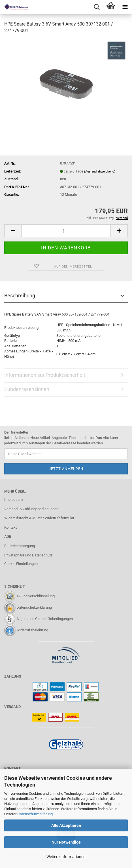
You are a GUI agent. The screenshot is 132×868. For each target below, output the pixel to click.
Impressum (13, 500)
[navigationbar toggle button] (125, 7)
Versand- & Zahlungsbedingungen (31, 509)
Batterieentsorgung (20, 546)
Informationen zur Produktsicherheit (45, 375)
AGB (8, 536)
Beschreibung (20, 296)
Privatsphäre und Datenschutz (28, 555)
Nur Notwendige (66, 842)
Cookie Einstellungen (21, 564)
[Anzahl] (66, 231)
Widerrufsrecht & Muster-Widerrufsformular (39, 518)
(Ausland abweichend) (100, 172)
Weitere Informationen (66, 857)
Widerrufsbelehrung (32, 630)
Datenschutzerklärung (35, 814)
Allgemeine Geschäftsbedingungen (45, 619)
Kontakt (10, 527)
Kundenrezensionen (27, 389)
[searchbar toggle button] (97, 7)
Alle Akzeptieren (66, 825)
